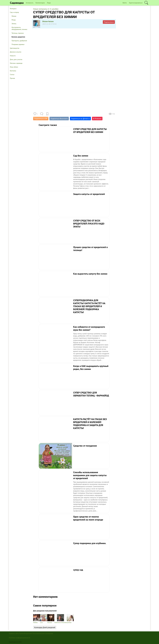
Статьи (12, 74)
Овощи (14, 16)
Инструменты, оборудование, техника (19, 28)
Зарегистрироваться (136, 3)
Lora (44, 619)
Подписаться (109, 22)
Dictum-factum (48, 21)
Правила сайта (14, 633)
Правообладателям (26, 633)
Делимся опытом (16, 52)
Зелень (14, 24)
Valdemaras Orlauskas (61, 619)
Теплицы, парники (18, 33)
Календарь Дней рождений (45, 627)
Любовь (37, 619)
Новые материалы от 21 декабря (46, 9)
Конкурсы (13, 9)
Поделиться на (80, 119)
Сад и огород (14, 12)
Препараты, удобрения (19, 41)
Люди (49, 3)
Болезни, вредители (18, 37)
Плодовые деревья (18, 44)
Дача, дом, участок (16, 59)
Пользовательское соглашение (43, 633)
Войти (125, 3)
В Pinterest (97, 119)
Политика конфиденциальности (19, 638)
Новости (13, 56)
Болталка (13, 71)
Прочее (12, 78)
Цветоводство (15, 48)
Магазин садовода (16, 63)
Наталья (51, 619)
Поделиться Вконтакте (59, 119)
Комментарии (40, 3)
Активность (30, 3)
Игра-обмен (14, 67)
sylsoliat (70, 619)
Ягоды (14, 20)
